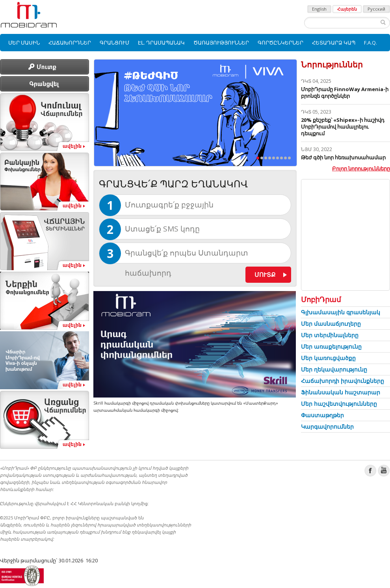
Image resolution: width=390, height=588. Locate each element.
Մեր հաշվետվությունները (339, 404)
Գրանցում (114, 43)
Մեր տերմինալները (330, 335)
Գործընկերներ (280, 43)
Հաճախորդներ (70, 43)
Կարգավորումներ (327, 427)
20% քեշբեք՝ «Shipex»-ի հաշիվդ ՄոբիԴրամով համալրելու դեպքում (343, 127)
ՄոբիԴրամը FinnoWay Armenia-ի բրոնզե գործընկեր (345, 92)
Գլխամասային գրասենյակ (341, 312)
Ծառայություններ (221, 43)
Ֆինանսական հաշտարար (341, 392)
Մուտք (265, 274)
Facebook (370, 471)
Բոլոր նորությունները (361, 168)
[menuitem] (24, 43)
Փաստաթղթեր (322, 415)
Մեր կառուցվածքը (328, 358)
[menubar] (195, 43)
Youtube (384, 471)
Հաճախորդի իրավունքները (343, 381)
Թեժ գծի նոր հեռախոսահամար (343, 157)
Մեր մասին (24, 43)
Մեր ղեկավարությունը (334, 369)
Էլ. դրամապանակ (161, 43)
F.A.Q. (370, 43)
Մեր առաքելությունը (331, 346)
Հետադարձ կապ (334, 43)
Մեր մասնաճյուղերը (331, 324)
